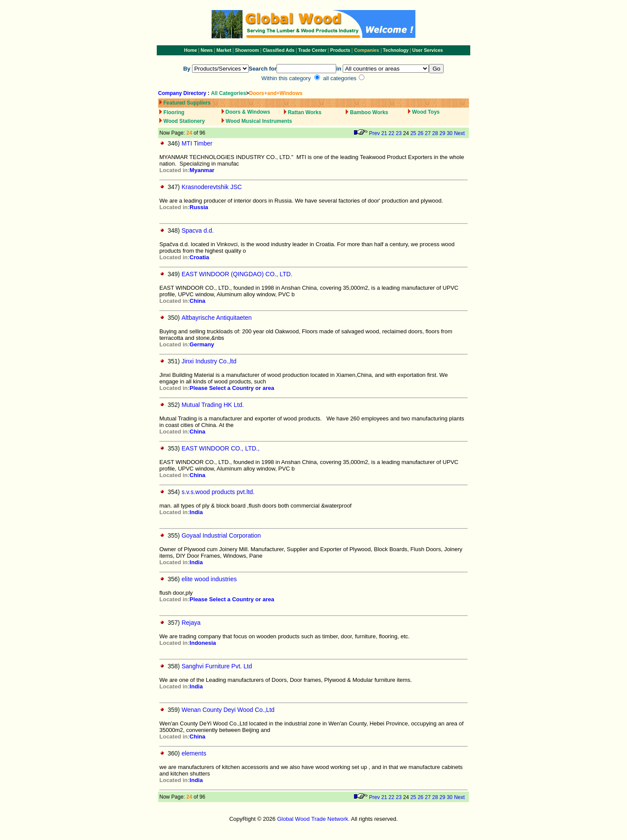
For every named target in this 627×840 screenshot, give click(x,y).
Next (460, 133)
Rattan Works (305, 112)
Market (224, 50)
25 (413, 133)
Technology (396, 50)
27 (428, 133)
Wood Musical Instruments (259, 121)
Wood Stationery (184, 121)
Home (191, 50)
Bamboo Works (369, 112)
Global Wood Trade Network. (313, 819)
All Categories (228, 93)
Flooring (174, 112)
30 (450, 133)
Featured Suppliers (187, 103)
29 (442, 133)
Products (341, 50)
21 (384, 133)
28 (435, 133)
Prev (375, 133)
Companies (366, 50)
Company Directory (182, 93)
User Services (428, 50)
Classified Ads (278, 50)
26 (420, 133)
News (206, 50)
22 (391, 133)
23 (399, 133)
